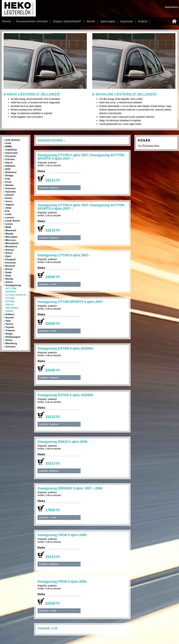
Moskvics (11, 246)
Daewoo (10, 166)
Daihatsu (11, 172)
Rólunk (7, 21)
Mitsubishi (12, 243)
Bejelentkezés (172, 7)
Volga (9, 334)
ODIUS (9, 305)
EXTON (10, 301)
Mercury (11, 240)
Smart (9, 282)
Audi (8, 143)
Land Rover (13, 221)
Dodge (9, 175)
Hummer (11, 188)
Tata (8, 321)
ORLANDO (12, 308)
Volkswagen (13, 337)
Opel (8, 256)
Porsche (11, 263)
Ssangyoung (13, 285)
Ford (8, 182)
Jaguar (10, 205)
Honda (9, 185)
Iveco (9, 201)
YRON (9, 311)
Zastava (10, 347)
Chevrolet (12, 153)
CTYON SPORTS (16, 295)
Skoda (9, 279)
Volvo (9, 340)
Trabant (10, 330)
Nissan (10, 250)
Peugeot (11, 259)
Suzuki (10, 318)
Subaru (10, 314)
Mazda (9, 234)
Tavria (9, 324)
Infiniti (10, 195)
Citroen (10, 159)
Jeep (8, 208)
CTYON (10, 298)
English (143, 21)
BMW (9, 146)
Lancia (10, 217)
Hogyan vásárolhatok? (67, 21)
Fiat (8, 179)
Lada (8, 214)
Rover (9, 269)
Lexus (9, 224)
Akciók (91, 21)
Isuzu (9, 198)
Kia (7, 211)
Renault (10, 266)
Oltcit (9, 253)
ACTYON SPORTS (11, 290)
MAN (8, 227)
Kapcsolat (127, 21)
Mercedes (11, 237)
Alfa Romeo (13, 140)
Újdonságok (108, 21)
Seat (8, 276)
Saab (9, 272)
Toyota (10, 327)
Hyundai (11, 192)
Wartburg (11, 343)
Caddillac (11, 150)
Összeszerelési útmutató (32, 21)
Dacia (9, 163)
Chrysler (11, 156)
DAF (8, 169)
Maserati (11, 230)
